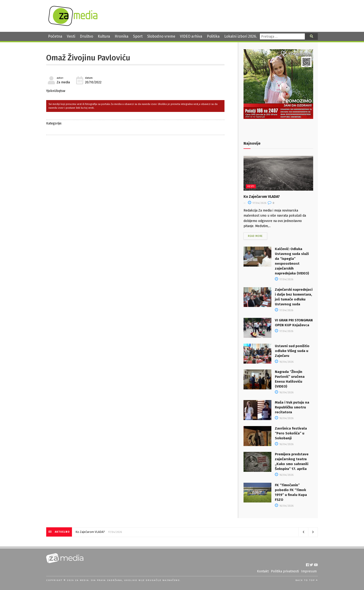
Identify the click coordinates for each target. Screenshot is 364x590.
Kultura (104, 36)
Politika (213, 36)
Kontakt (263, 571)
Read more (255, 236)
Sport (138, 36)
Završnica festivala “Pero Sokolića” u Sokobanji (291, 433)
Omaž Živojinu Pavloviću (88, 58)
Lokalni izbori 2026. (241, 36)
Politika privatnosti (285, 571)
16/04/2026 (284, 362)
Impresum (309, 571)
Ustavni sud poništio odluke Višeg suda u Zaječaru (292, 351)
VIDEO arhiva (191, 36)
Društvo (86, 36)
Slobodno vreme (161, 36)
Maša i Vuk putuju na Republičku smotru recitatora (292, 407)
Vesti (71, 36)
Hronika (122, 36)
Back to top (307, 580)
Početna (55, 36)
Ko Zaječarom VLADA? (262, 197)
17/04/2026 (257, 203)
